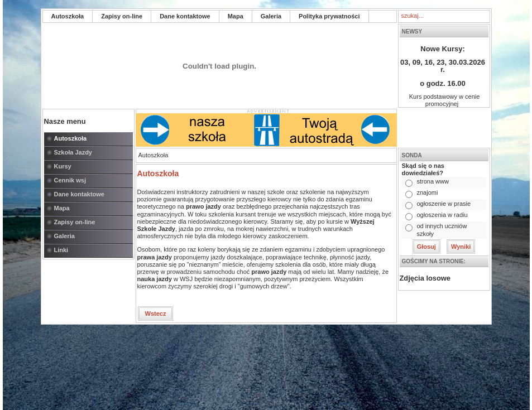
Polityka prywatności (329, 16)
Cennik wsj (70, 180)
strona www (432, 181)
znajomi (427, 192)
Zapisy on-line (122, 16)
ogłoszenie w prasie (444, 204)
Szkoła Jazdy (73, 152)
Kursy (63, 166)
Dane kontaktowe (185, 16)
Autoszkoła (68, 16)
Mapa (236, 16)
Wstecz (156, 313)
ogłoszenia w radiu (442, 215)
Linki (61, 250)
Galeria (271, 16)
